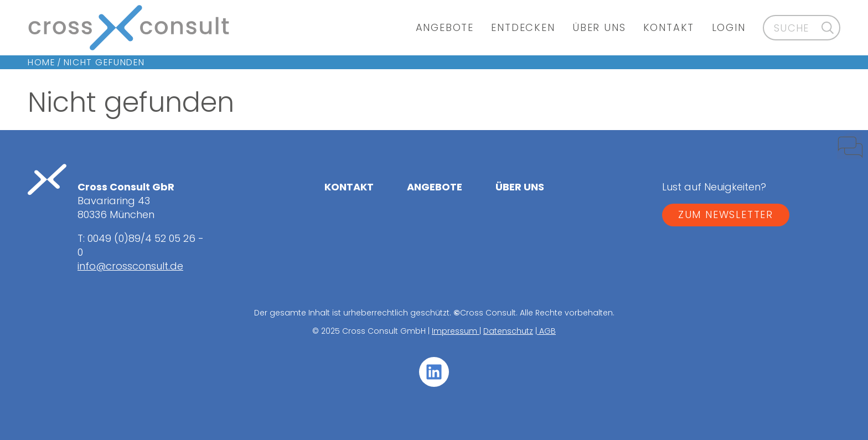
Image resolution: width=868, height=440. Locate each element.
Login (729, 27)
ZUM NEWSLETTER (726, 214)
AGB (546, 331)
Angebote (445, 27)
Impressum (456, 331)
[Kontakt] (840, 151)
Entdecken (523, 27)
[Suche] (828, 27)
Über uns (599, 27)
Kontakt (669, 27)
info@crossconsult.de (130, 266)
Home (42, 62)
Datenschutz (508, 331)
